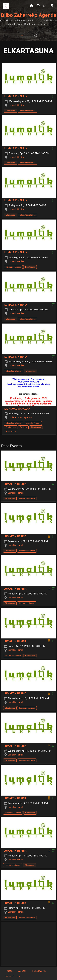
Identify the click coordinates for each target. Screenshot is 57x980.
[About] (31, 6)
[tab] (22, 36)
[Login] (51, 6)
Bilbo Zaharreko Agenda (29, 15)
